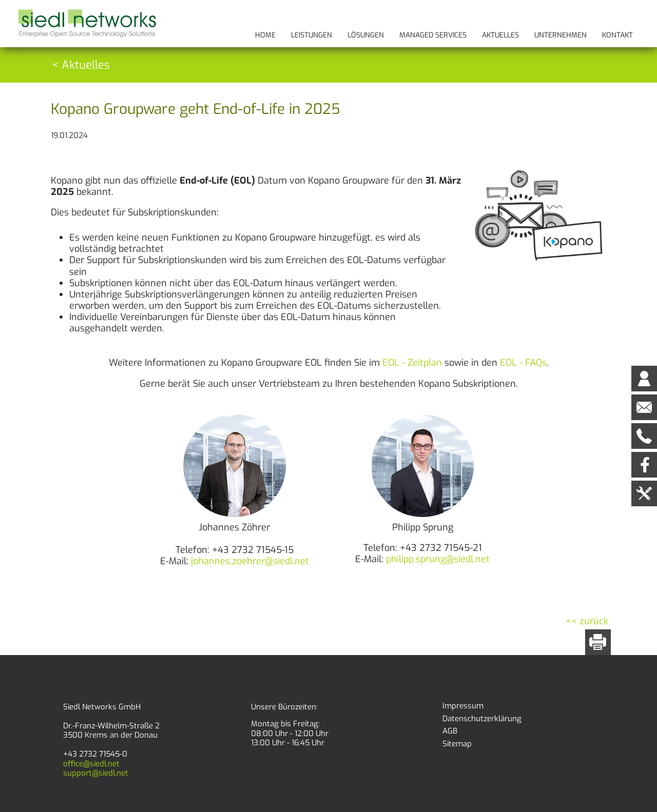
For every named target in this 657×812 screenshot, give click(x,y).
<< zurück (587, 621)
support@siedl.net (96, 773)
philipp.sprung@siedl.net (438, 559)
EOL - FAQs (523, 363)
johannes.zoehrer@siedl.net (250, 561)
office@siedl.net (91, 764)
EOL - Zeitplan (412, 363)
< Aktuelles (81, 65)
